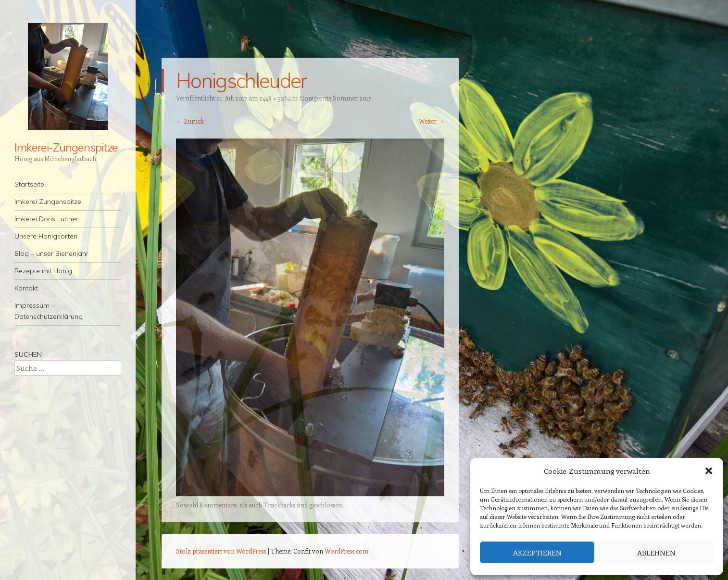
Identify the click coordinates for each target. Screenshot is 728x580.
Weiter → (432, 121)
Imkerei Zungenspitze (48, 202)
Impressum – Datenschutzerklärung (49, 311)
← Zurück (190, 121)
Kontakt (26, 288)
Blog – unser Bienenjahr (51, 253)
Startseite (29, 184)
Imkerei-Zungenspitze (66, 147)
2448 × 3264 (275, 98)
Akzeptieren (537, 553)
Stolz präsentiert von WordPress (221, 551)
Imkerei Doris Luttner (46, 219)
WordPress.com (346, 551)
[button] (709, 471)
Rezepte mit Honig (43, 271)
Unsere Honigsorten (46, 236)
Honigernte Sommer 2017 (335, 98)
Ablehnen (656, 553)
